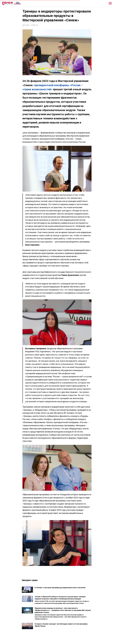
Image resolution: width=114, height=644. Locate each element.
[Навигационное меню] (110, 3)
